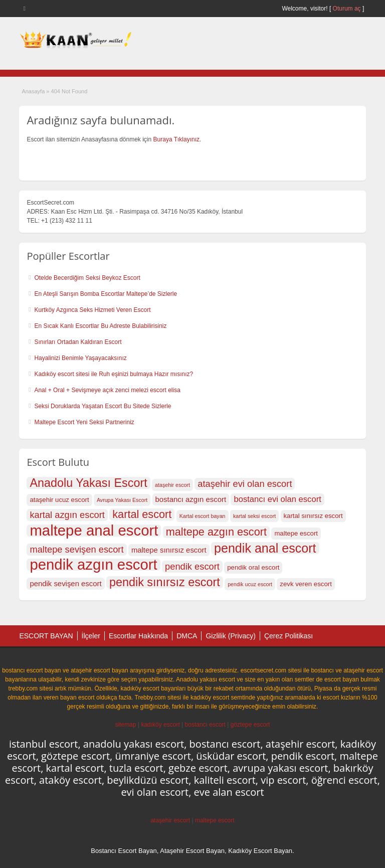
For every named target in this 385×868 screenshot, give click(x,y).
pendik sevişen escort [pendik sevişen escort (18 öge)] (65, 584)
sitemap (126, 725)
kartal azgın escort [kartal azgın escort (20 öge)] (67, 515)
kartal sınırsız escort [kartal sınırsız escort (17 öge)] (313, 516)
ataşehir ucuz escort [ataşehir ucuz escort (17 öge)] (59, 500)
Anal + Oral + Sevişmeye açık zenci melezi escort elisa (107, 390)
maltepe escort (215, 820)
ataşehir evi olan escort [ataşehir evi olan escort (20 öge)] (245, 484)
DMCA (187, 636)
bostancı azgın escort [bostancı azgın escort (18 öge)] (191, 499)
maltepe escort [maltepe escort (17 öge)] (296, 533)
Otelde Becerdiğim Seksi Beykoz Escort (87, 278)
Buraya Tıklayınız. (177, 139)
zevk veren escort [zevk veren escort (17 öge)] (306, 584)
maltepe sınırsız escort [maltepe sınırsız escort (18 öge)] (169, 550)
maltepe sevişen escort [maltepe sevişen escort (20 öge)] (76, 549)
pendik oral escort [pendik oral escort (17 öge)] (253, 567)
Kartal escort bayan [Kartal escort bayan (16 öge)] (203, 516)
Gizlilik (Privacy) (231, 636)
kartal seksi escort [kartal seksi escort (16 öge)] (254, 516)
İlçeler (91, 636)
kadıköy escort (160, 725)
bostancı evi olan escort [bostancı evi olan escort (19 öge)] (277, 499)
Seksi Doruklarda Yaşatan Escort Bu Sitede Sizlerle (103, 406)
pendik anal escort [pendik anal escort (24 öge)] (265, 548)
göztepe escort (250, 725)
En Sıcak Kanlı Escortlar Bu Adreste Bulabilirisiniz (100, 326)
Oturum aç (348, 9)
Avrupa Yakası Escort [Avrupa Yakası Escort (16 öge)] (122, 500)
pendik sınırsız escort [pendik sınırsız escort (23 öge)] (165, 582)
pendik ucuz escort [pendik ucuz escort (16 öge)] (250, 584)
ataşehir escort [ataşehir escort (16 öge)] (172, 485)
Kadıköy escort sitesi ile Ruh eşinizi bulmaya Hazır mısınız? (114, 374)
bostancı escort (205, 725)
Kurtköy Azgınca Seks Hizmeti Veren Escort (92, 310)
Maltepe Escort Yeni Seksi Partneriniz (84, 422)
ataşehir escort (170, 820)
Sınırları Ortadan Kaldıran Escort (78, 342)
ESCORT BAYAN (46, 636)
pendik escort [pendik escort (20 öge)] (192, 566)
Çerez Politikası (288, 636)
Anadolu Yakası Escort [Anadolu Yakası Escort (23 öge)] (88, 483)
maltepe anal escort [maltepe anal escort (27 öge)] (94, 531)
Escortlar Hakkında (138, 636)
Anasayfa (33, 91)
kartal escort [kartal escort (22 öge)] (142, 514)
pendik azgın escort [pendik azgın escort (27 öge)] (93, 565)
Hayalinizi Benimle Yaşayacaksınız (80, 358)
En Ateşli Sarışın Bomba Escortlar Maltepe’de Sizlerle (106, 294)
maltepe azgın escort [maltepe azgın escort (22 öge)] (216, 532)
